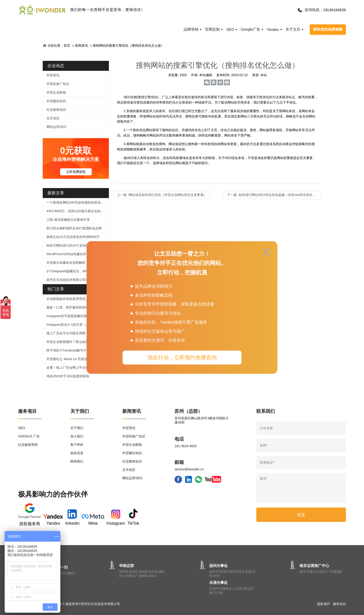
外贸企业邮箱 (56, 92)
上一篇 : (162, 195)
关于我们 (77, 428)
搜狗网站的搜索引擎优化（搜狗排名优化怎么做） (128, 46)
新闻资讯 (81, 46)
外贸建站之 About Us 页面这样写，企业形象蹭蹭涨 (78, 359)
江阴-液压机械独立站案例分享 (68, 220)
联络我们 (77, 461)
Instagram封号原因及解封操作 (68, 316)
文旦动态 (53, 118)
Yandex (273, 30)
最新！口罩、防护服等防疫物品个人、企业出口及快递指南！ (78, 307)
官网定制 (212, 29)
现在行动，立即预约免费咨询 (182, 358)
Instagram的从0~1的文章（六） (69, 325)
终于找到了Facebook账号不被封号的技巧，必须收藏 (78, 350)
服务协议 (339, 604)
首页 (67, 46)
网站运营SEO (56, 127)
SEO (230, 30)
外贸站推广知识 (58, 84)
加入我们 (77, 436)
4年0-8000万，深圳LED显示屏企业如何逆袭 (78, 211)
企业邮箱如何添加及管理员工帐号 (71, 299)
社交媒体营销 (28, 445)
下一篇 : (274, 195)
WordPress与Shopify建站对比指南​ (71, 254)
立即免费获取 (76, 172)
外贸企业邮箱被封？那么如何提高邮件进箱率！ (78, 342)
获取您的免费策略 (328, 29)
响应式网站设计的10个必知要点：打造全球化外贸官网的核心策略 (78, 245)
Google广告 (250, 29)
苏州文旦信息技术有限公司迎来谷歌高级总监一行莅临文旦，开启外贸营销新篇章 (78, 280)
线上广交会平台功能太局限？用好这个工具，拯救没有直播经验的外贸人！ (78, 333)
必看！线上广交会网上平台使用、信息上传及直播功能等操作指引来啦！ (78, 368)
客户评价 (77, 445)
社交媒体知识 (56, 110)
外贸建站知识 (56, 101)
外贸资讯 (53, 75)
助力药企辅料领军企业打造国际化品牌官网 (77, 228)
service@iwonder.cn (189, 469)
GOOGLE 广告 (29, 436)
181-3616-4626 (186, 446)
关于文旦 (293, 29)
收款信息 (77, 453)
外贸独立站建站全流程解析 (66, 263)
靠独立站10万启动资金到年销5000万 (73, 237)
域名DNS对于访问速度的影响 (68, 376)
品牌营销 (191, 29)
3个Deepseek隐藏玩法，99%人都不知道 (76, 271)
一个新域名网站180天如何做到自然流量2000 (78, 202)
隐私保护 (324, 604)
